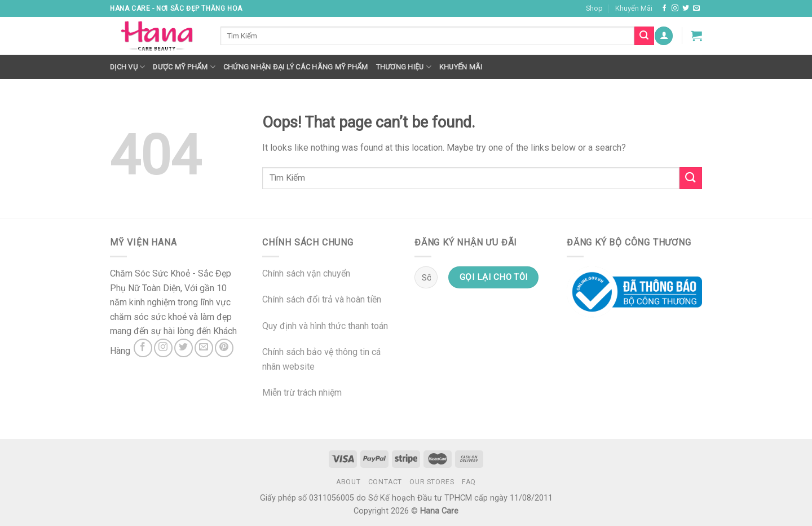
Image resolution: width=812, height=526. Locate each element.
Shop (594, 8)
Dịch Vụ (127, 67)
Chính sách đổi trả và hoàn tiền (322, 299)
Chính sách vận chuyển (306, 273)
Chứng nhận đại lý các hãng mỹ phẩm (296, 67)
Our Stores (432, 482)
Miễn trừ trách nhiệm (302, 393)
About (348, 482)
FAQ (469, 482)
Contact (385, 482)
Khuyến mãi (461, 67)
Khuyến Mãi (634, 8)
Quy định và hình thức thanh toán (325, 326)
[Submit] (691, 178)
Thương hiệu (404, 67)
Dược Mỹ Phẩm (184, 67)
